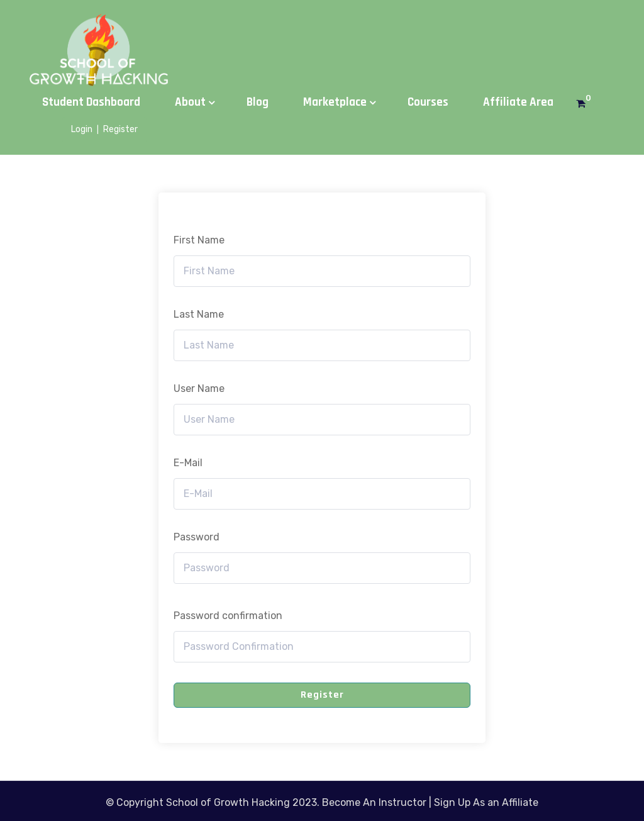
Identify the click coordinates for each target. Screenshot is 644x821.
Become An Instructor (374, 802)
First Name (199, 240)
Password (197, 537)
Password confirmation (228, 616)
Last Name (199, 314)
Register (120, 129)
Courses (428, 102)
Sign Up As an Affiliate (486, 802)
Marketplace (335, 102)
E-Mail (188, 463)
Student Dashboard (91, 102)
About (190, 102)
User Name (199, 388)
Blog (258, 102)
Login (82, 129)
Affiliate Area (518, 102)
